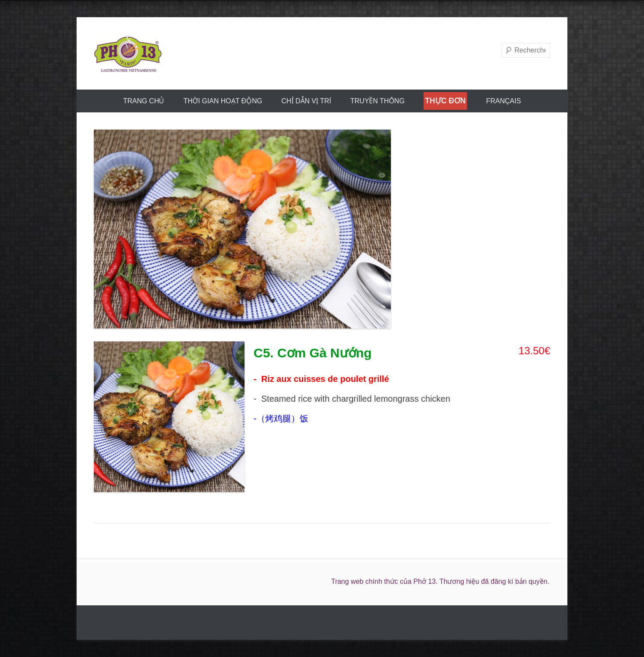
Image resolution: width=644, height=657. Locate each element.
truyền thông (378, 101)
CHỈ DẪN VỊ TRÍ (307, 101)
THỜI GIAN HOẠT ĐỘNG (223, 101)
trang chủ (144, 101)
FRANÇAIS (503, 101)
